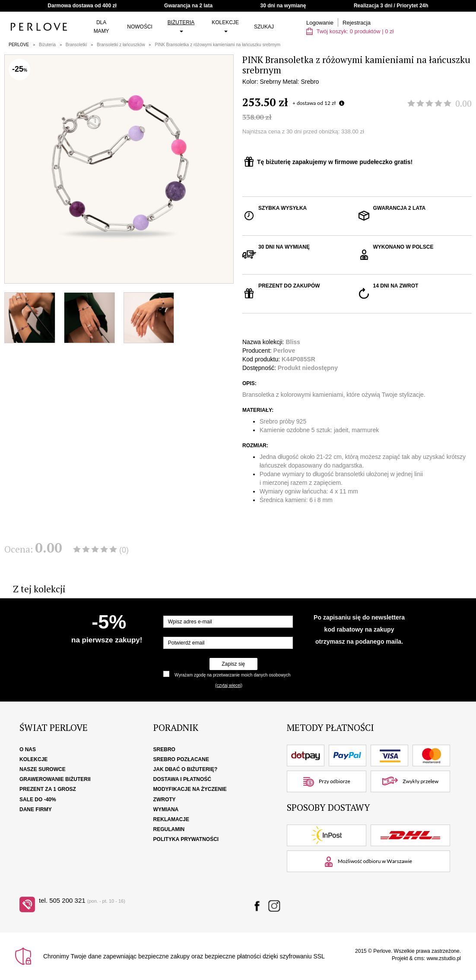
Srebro (164, 749)
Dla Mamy (102, 27)
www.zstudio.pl (444, 958)
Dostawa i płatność (182, 779)
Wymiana (166, 809)
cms (419, 958)
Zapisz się (233, 664)
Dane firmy (36, 809)
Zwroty (165, 800)
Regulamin (169, 829)
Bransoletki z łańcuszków (121, 45)
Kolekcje (225, 26)
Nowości (140, 27)
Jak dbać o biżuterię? (186, 769)
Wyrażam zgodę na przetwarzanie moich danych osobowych (232, 675)
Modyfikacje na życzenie (190, 789)
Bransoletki (76, 45)
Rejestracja (357, 23)
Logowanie (320, 23)
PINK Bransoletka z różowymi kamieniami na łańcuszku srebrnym (217, 45)
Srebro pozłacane (181, 759)
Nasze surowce (43, 769)
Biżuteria (181, 26)
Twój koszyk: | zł (350, 31)
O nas (28, 749)
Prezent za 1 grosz (48, 789)
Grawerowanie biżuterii (55, 779)
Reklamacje (171, 819)
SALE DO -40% (38, 800)
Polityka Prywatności (186, 839)
